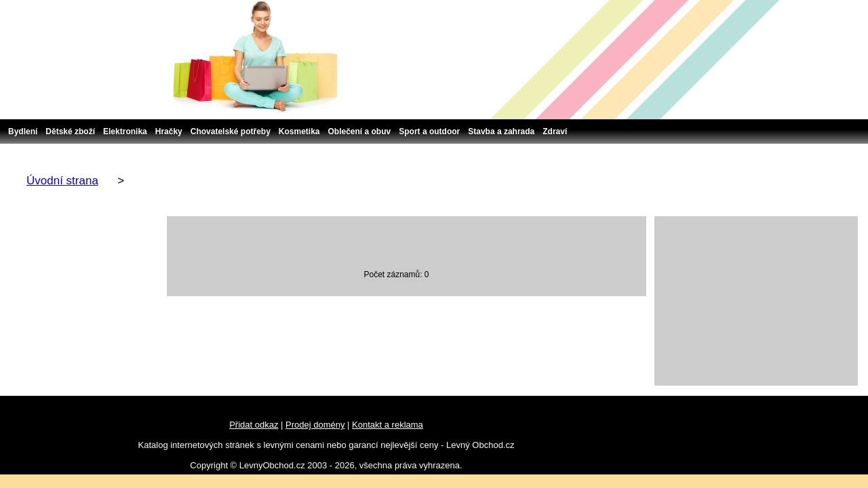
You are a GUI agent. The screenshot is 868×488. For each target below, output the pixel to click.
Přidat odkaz (254, 425)
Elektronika (125, 131)
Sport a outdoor (429, 131)
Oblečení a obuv (360, 131)
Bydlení (23, 131)
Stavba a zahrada (501, 131)
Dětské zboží (70, 131)
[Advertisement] (756, 301)
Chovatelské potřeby (231, 131)
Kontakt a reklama (388, 425)
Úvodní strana (62, 181)
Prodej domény (315, 425)
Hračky (169, 131)
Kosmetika (299, 131)
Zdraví (555, 131)
